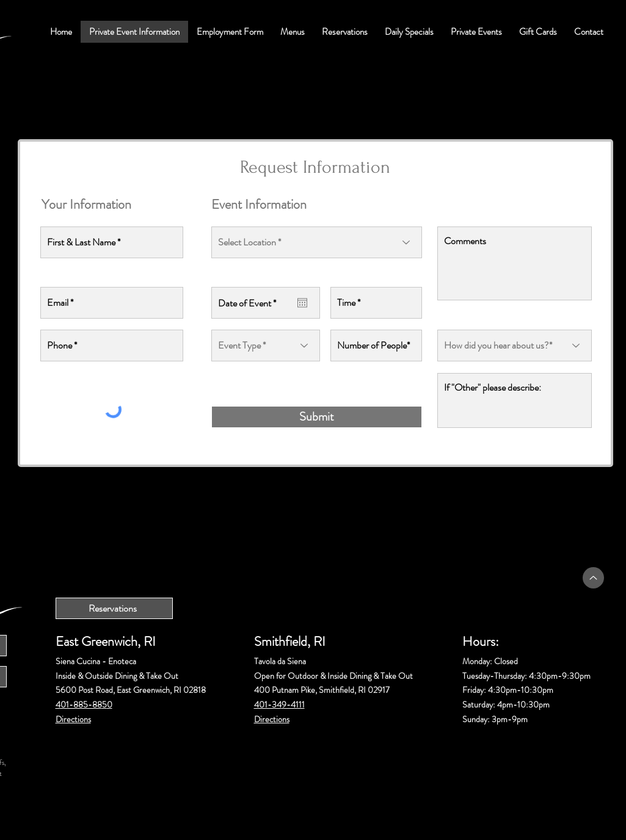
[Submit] (317, 417)
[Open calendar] (302, 303)
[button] (293, 32)
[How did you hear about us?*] (515, 346)
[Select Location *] (317, 242)
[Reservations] (114, 608)
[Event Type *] (266, 346)
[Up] (593, 578)
